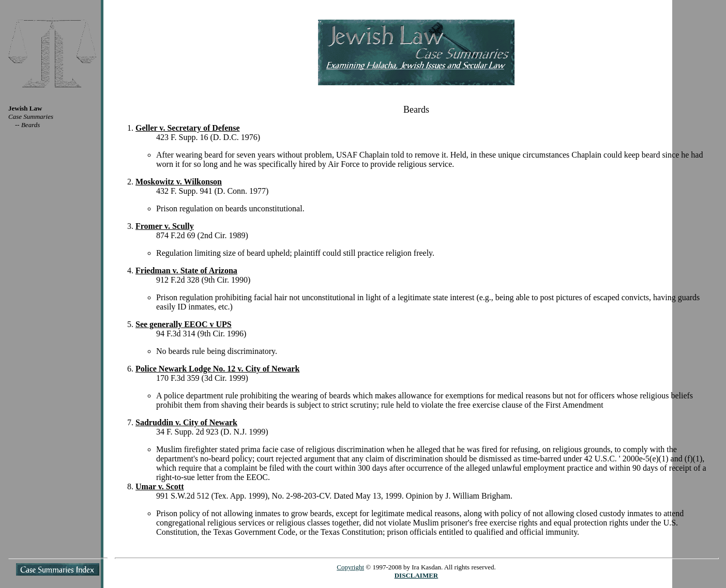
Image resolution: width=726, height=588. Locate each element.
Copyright (350, 567)
